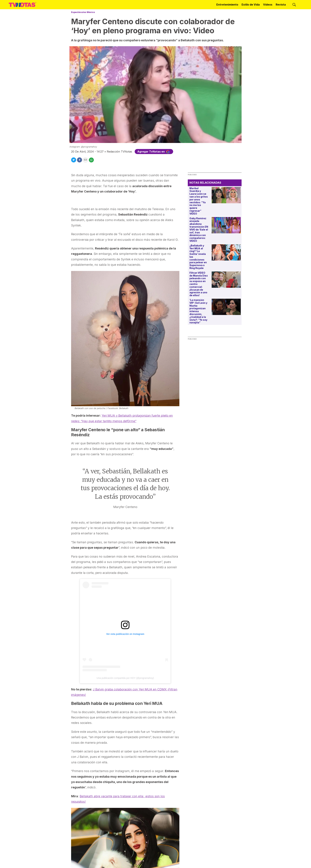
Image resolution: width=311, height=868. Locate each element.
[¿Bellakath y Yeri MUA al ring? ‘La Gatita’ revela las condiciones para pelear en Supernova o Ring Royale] (226, 252)
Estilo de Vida (251, 5)
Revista (281, 5)
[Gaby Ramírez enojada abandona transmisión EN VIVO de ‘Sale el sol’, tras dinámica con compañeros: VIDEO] (226, 225)
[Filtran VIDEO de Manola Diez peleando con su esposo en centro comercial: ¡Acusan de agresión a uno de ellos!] (226, 280)
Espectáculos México (83, 12)
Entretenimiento (227, 5)
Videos (268, 5)
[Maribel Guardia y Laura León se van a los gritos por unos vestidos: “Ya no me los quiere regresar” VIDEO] (226, 195)
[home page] (23, 5)
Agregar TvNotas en (154, 152)
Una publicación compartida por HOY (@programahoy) (125, 678)
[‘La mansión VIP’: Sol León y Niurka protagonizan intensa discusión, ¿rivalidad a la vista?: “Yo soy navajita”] (226, 307)
